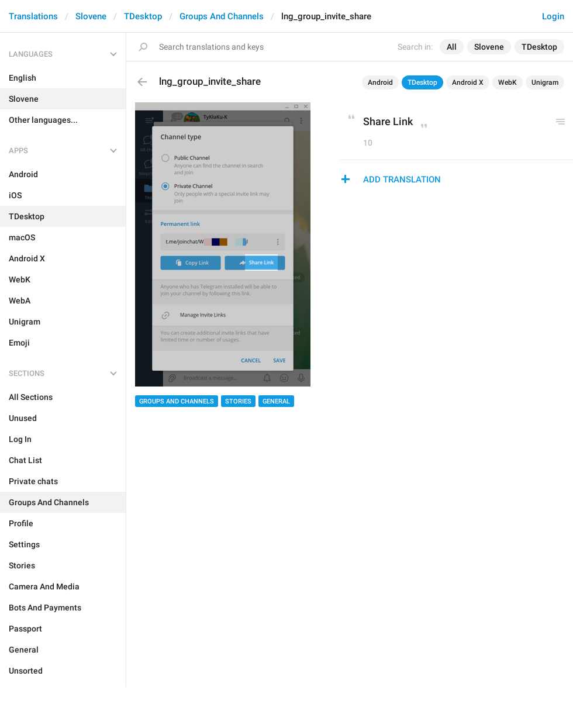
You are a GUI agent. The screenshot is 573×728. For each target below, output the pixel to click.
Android (380, 82)
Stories (238, 401)
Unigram (545, 82)
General (276, 401)
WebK (508, 82)
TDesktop (143, 16)
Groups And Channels (222, 16)
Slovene (91, 16)
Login (553, 16)
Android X (468, 82)
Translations (33, 16)
